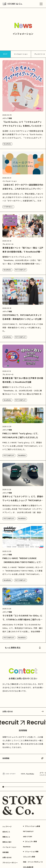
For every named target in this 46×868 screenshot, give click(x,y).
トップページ (7, 826)
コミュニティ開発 (29, 857)
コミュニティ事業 (30, 841)
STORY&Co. (8, 207)
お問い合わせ (23, 711)
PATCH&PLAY (21, 270)
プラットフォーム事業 (32, 826)
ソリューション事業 (31, 851)
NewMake (7, 144)
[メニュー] (41, 4)
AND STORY (28, 836)
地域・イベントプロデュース (33, 862)
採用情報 (23, 758)
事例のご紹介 (7, 842)
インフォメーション (21, 54)
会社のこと (6, 832)
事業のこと (6, 837)
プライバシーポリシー (10, 863)
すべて (5, 54)
